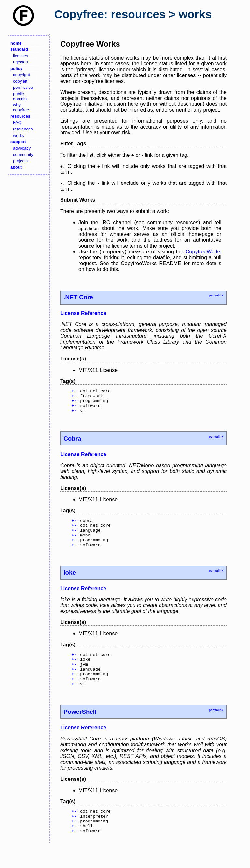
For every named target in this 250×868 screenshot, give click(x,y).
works (18, 136)
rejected (21, 62)
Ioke (69, 583)
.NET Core (78, 297)
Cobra (72, 443)
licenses (21, 56)
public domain (20, 96)
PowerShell (80, 729)
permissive (23, 87)
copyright (21, 75)
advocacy (22, 148)
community (23, 154)
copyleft (20, 81)
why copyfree (21, 107)
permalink (216, 295)
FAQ (17, 122)
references (23, 129)
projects (20, 161)
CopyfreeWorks (203, 252)
